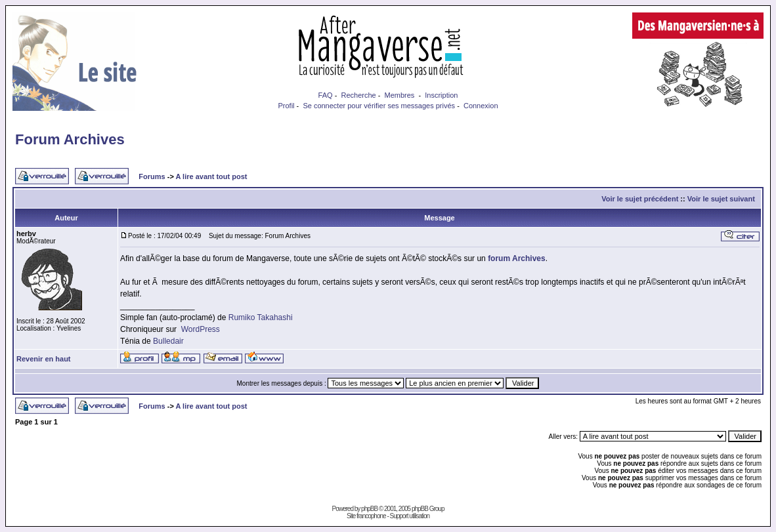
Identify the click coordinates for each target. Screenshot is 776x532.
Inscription (441, 95)
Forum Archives (70, 139)
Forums (152, 176)
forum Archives (517, 258)
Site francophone (366, 516)
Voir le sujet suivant (721, 199)
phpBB (369, 509)
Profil (286, 106)
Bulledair (168, 341)
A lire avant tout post (211, 176)
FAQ (326, 95)
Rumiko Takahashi (261, 317)
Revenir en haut (44, 359)
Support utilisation (410, 516)
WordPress (201, 329)
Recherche (358, 95)
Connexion (481, 106)
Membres (400, 95)
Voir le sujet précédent (640, 199)
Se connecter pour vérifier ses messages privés (379, 106)
